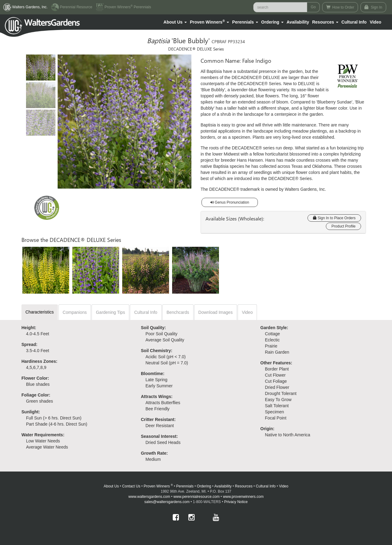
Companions (75, 312)
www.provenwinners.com (243, 497)
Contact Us (131, 486)
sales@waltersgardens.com (167, 502)
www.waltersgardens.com (149, 497)
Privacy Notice (236, 502)
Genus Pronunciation (230, 202)
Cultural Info (354, 22)
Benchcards (178, 312)
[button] (175, 22)
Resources (244, 486)
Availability (298, 22)
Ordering (204, 486)
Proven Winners (158, 486)
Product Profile (343, 226)
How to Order (340, 7)
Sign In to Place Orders (334, 218)
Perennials (185, 486)
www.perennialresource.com (196, 497)
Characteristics (40, 312)
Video (247, 312)
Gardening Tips (110, 312)
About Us (111, 486)
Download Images (216, 312)
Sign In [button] (373, 7)
